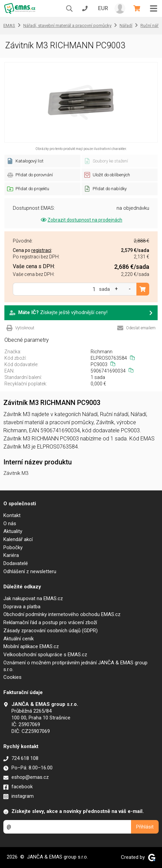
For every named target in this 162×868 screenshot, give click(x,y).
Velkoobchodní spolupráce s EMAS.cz (45, 655)
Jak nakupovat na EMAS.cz (33, 598)
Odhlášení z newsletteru (30, 571)
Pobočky (13, 547)
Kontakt (12, 515)
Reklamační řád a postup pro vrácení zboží (50, 622)
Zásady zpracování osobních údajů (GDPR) (51, 631)
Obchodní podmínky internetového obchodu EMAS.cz (62, 614)
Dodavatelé (16, 563)
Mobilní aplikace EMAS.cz (31, 646)
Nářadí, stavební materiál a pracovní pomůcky (67, 25)
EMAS (9, 25)
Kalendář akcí (18, 539)
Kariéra (11, 555)
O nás (10, 524)
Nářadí (126, 25)
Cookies (12, 677)
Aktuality (13, 531)
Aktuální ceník (19, 639)
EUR (103, 8)
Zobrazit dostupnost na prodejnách (81, 220)
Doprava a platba (22, 607)
